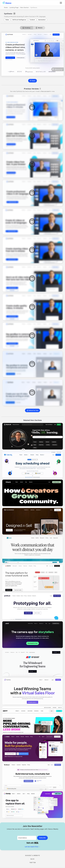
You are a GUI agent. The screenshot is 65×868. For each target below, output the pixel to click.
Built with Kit (32, 843)
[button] (61, 3)
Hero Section (25, 7)
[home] (7, 3)
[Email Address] (27, 838)
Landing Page (14, 7)
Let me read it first (33, 847)
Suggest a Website (32, 855)
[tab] (26, 28)
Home (6, 7)
